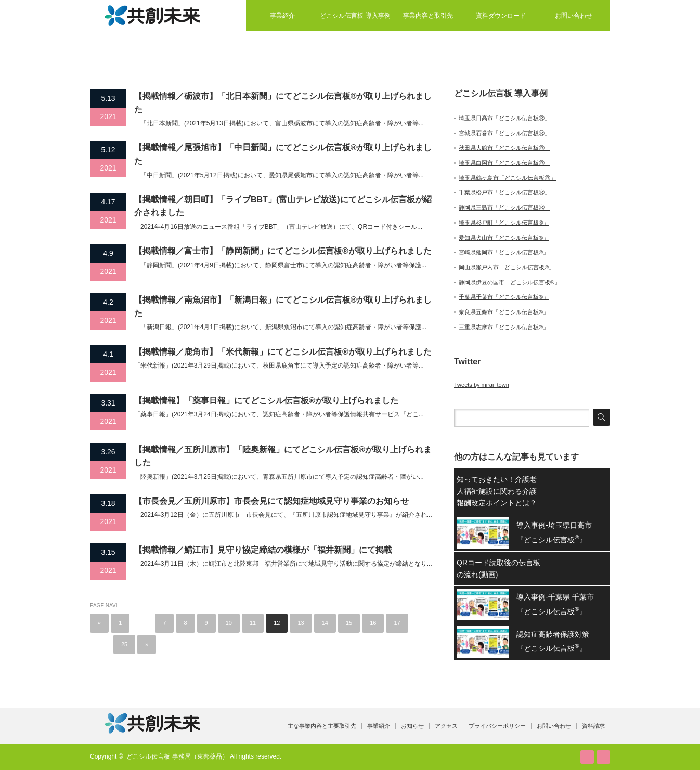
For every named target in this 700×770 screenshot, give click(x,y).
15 (349, 623)
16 (373, 623)
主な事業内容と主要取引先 (322, 726)
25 (124, 644)
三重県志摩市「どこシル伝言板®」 (504, 327)
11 (253, 623)
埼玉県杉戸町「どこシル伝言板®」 (504, 223)
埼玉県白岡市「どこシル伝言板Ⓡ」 (504, 163)
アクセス (446, 726)
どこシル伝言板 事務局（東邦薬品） (177, 756)
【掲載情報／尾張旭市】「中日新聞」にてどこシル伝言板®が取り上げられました (283, 154)
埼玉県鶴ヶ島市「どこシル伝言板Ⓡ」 (507, 178)
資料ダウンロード (501, 16)
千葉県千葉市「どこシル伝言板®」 (504, 297)
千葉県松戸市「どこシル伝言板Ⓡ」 (504, 192)
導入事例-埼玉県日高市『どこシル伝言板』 (554, 532)
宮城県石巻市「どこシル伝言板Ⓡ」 (504, 133)
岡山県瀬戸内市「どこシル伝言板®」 (507, 267)
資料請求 (593, 726)
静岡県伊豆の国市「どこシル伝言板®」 (509, 282)
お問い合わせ (574, 16)
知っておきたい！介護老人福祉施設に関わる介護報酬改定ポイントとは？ (497, 491)
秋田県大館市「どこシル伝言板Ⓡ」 (504, 148)
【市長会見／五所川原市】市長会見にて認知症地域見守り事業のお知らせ (271, 501)
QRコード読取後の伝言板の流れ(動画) (498, 568)
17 (397, 623)
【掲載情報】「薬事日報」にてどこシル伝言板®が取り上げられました (266, 401)
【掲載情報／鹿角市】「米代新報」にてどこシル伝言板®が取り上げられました (283, 352)
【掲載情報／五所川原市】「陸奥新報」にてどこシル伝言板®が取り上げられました (283, 456)
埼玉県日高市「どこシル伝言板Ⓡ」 (504, 118)
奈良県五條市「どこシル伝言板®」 (504, 312)
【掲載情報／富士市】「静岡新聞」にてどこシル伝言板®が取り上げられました (283, 251)
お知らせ (412, 726)
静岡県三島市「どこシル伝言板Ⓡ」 (504, 207)
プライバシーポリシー (497, 726)
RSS (587, 757)
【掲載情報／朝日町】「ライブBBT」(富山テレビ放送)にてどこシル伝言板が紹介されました (283, 206)
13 (301, 623)
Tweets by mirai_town (482, 385)
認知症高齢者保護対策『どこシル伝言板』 (553, 641)
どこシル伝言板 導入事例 (355, 16)
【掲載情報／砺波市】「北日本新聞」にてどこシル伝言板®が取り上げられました (283, 103)
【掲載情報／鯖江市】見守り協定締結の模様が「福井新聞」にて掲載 (263, 550)
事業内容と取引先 (428, 16)
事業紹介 (282, 16)
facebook (603, 757)
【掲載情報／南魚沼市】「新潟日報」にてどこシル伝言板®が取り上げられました (283, 306)
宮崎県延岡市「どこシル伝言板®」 (504, 252)
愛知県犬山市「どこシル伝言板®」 (504, 238)
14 (325, 623)
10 (229, 623)
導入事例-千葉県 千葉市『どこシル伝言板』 (555, 604)
